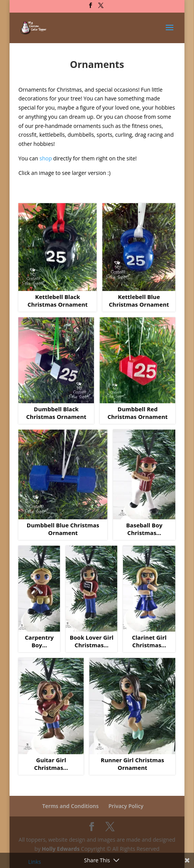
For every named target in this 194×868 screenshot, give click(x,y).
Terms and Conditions (70, 806)
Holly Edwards (61, 849)
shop (45, 158)
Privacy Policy (126, 806)
